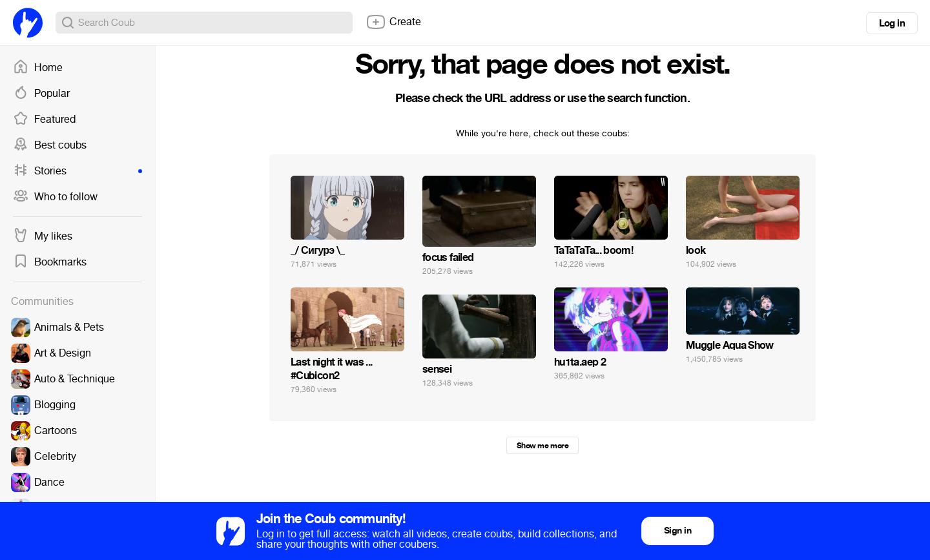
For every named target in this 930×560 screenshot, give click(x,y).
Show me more (542, 446)
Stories (77, 171)
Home (38, 68)
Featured (44, 119)
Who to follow (55, 197)
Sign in (677, 531)
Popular (41, 94)
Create (393, 22)
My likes (43, 236)
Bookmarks (50, 262)
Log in (892, 23)
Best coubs (50, 145)
